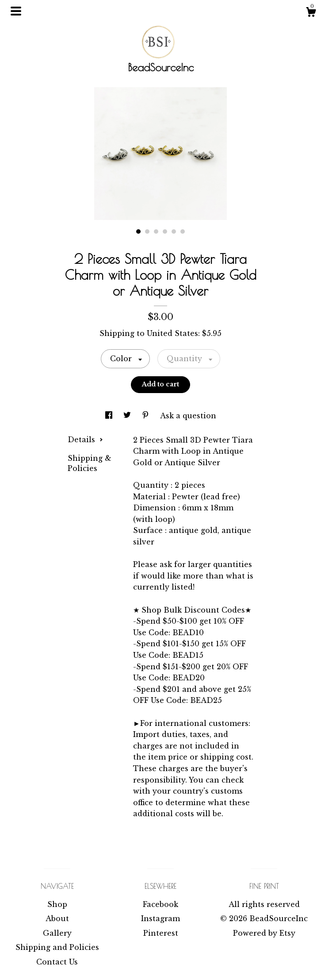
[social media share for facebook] (110, 416)
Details (85, 440)
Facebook (160, 904)
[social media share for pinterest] (147, 416)
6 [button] (183, 231)
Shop (57, 904)
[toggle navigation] (16, 11)
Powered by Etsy (264, 933)
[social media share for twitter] (128, 416)
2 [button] (147, 231)
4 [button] (165, 231)
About (57, 918)
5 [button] (174, 231)
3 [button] (156, 231)
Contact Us (57, 962)
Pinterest (161, 933)
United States (172, 333)
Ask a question (188, 416)
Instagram (160, 918)
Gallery (57, 933)
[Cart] (311, 13)
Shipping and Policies (57, 947)
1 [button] (138, 231)
